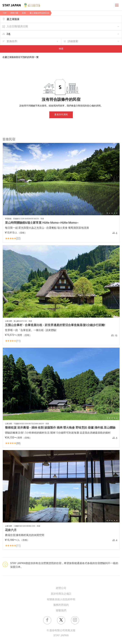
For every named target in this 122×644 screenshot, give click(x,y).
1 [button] (107, 213)
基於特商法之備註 (61, 594)
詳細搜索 (73, 41)
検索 (61, 49)
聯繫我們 (61, 611)
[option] (61, 179)
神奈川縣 (14, 13)
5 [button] (117, 213)
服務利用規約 (61, 605)
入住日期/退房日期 (17, 27)
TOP (5, 13)
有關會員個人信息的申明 (61, 600)
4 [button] (114, 213)
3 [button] (112, 213)
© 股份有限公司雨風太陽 (61, 631)
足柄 (24, 13)
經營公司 (61, 588)
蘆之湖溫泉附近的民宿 (39, 13)
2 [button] (110, 213)
